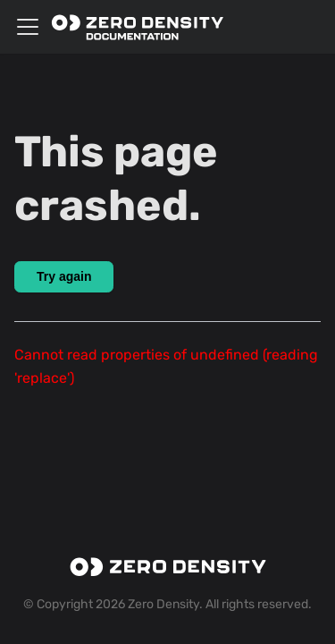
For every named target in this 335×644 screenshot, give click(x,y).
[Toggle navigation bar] (28, 27)
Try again (64, 276)
